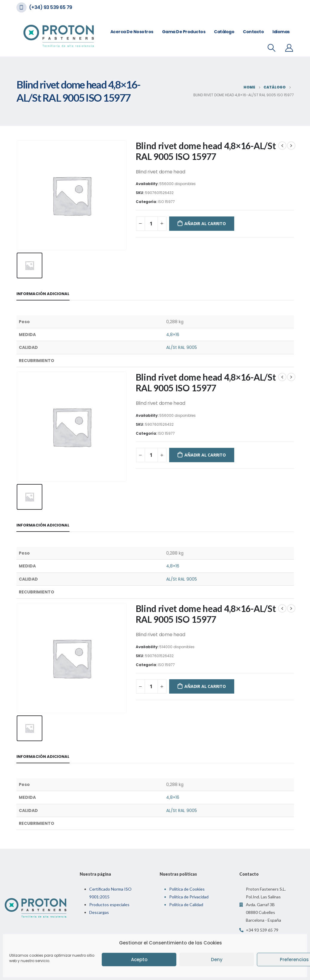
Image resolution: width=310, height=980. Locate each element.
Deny (217, 960)
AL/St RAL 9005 (182, 347)
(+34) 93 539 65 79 (51, 7)
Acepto (139, 960)
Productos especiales (109, 905)
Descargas (99, 912)
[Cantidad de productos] (151, 224)
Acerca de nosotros (132, 32)
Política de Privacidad (189, 897)
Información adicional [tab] (43, 294)
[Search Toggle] (271, 48)
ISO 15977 (166, 202)
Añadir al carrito (205, 223)
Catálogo (224, 32)
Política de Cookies (187, 889)
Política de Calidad (186, 905)
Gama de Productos (184, 32)
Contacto (253, 32)
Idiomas (281, 32)
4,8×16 (173, 335)
